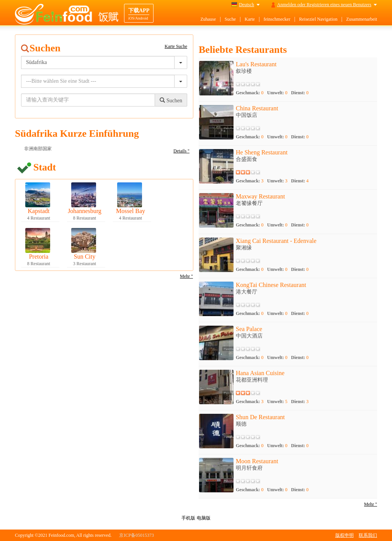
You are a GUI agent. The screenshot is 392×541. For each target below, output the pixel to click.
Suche (230, 19)
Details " (181, 151)
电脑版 (204, 518)
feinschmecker (277, 19)
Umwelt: (277, 93)
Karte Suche (176, 46)
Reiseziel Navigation (318, 19)
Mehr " (186, 276)
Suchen (171, 100)
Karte (250, 19)
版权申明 (345, 535)
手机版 (188, 518)
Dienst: (300, 93)
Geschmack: (250, 93)
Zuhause (208, 19)
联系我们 (368, 535)
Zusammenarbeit (362, 19)
